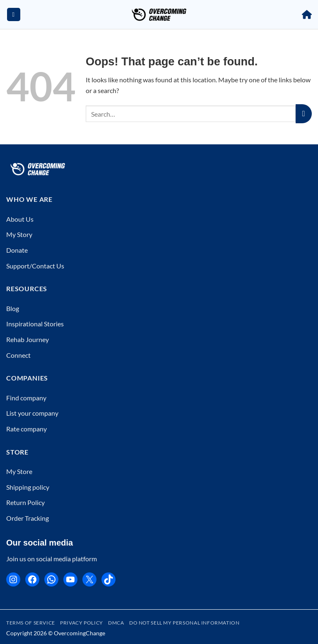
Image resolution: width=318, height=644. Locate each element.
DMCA (116, 623)
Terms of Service (31, 623)
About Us (20, 219)
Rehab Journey (28, 339)
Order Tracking (28, 518)
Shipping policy (28, 487)
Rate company (26, 429)
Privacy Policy (82, 623)
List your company (32, 413)
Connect (18, 355)
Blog (13, 308)
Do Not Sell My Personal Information (184, 623)
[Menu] (14, 15)
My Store (19, 471)
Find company (26, 398)
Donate (17, 250)
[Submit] (304, 114)
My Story (19, 234)
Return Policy (25, 502)
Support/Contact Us (35, 266)
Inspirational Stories (35, 324)
